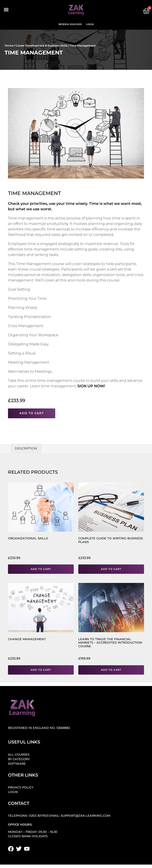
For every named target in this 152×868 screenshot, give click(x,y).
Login (90, 24)
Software (17, 764)
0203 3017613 (39, 816)
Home (9, 45)
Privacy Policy (21, 787)
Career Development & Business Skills (41, 45)
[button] (6, 10)
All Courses (19, 755)
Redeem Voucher (70, 24)
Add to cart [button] (41, 569)
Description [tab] (26, 448)
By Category (19, 759)
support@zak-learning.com (85, 816)
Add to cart (32, 413)
